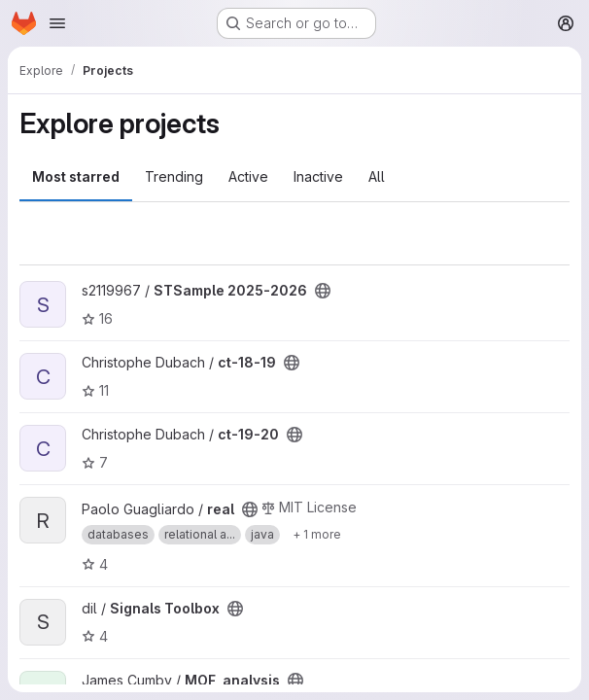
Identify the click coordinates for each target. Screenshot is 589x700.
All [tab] (377, 176)
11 (95, 390)
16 (97, 318)
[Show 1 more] (317, 535)
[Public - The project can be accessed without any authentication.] (323, 291)
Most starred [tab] (76, 176)
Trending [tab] (174, 176)
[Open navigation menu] (57, 23)
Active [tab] (248, 176)
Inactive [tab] (318, 176)
